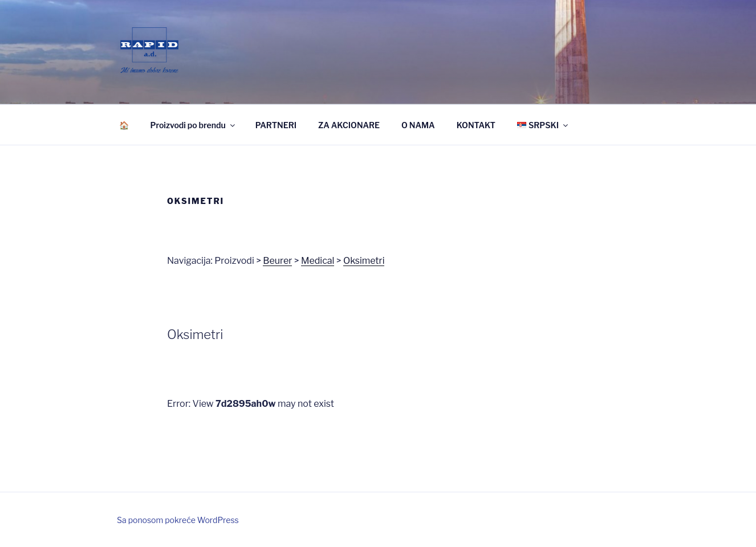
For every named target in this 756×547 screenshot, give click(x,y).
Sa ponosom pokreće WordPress (178, 520)
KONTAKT (476, 125)
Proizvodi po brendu (194, 125)
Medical (318, 261)
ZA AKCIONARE (349, 125)
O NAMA (418, 125)
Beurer (277, 261)
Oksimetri (364, 261)
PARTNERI (276, 125)
